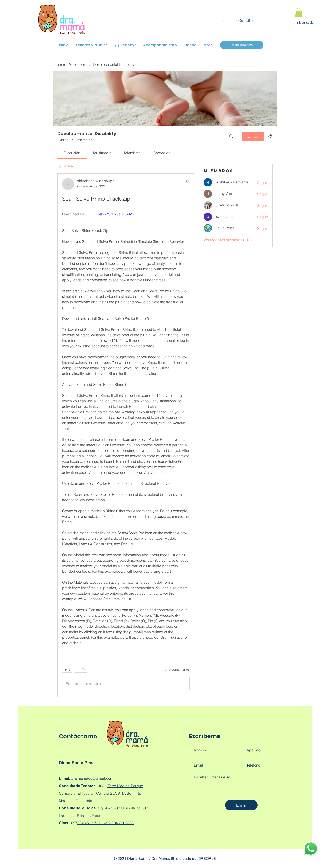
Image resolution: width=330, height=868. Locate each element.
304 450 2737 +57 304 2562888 (106, 823)
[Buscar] (231, 136)
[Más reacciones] (81, 670)
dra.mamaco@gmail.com (238, 21)
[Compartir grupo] (270, 136)
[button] (299, 12)
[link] (72, 153)
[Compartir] (187, 181)
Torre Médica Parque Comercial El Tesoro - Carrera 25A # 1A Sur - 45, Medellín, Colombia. (101, 793)
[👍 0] (67, 670)
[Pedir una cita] (242, 45)
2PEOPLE (207, 858)
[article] (126, 435)
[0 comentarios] (176, 670)
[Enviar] (241, 805)
